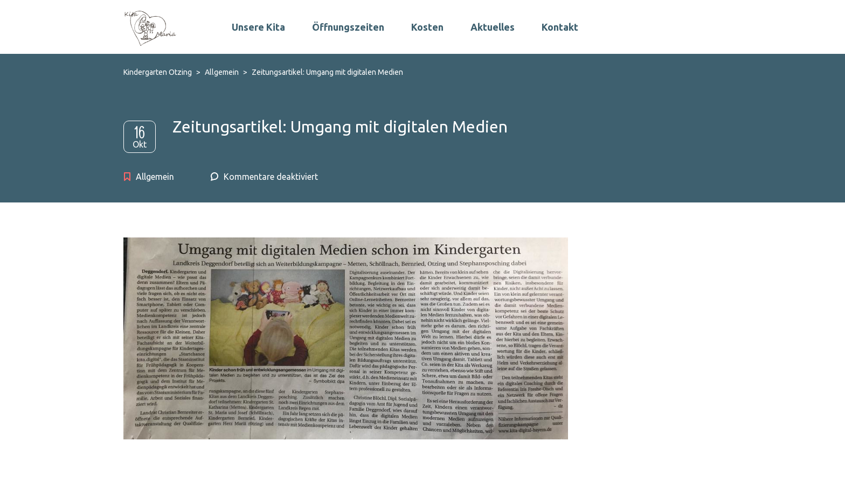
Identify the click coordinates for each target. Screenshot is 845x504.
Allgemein (155, 177)
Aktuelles (493, 27)
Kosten (427, 27)
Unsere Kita (258, 27)
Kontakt (560, 27)
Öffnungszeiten (348, 27)
